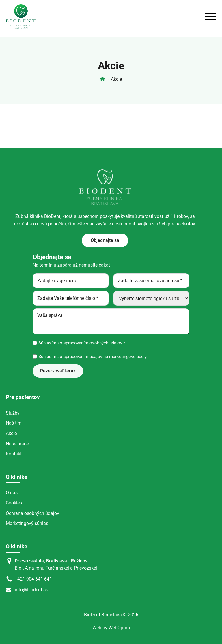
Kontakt (14, 454)
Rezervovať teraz (58, 371)
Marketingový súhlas (27, 523)
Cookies (14, 503)
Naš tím (14, 423)
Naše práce (17, 444)
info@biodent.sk (31, 590)
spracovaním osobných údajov (92, 343)
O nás (12, 493)
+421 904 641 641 (33, 579)
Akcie (11, 433)
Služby (13, 413)
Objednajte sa (105, 240)
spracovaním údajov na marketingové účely (105, 357)
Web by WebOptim (111, 628)
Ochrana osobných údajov (32, 513)
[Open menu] (210, 17)
